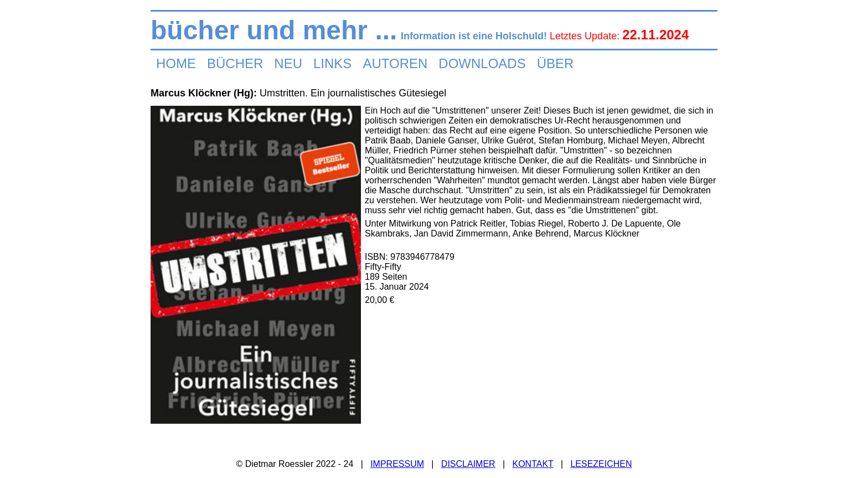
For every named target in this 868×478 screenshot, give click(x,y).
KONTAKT (533, 464)
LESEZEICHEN (601, 464)
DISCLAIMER (468, 464)
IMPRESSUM (397, 464)
